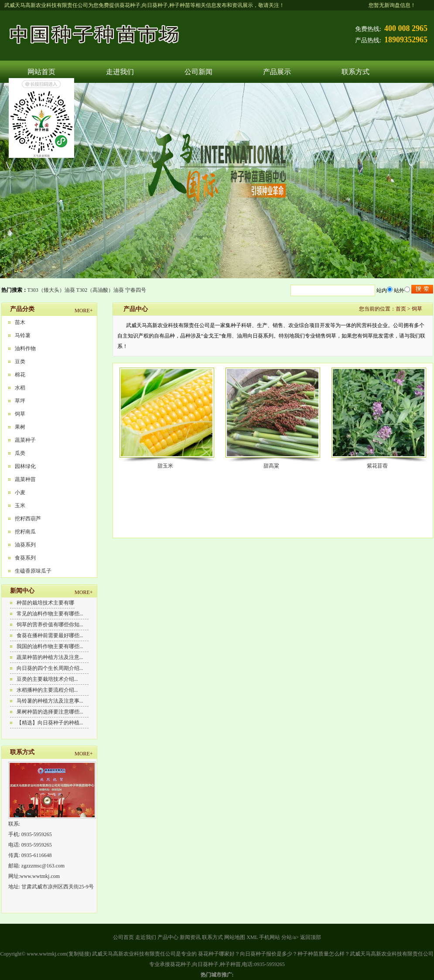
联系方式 (355, 72)
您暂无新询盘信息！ (392, 5)
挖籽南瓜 (25, 532)
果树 (20, 427)
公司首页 (123, 937)
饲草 (20, 414)
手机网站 (270, 937)
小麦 (20, 492)
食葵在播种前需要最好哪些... (50, 635)
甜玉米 (165, 466)
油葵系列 (25, 545)
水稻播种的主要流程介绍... (47, 690)
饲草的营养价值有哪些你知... (50, 625)
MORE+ (84, 311)
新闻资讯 (190, 937)
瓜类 (20, 453)
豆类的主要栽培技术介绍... (47, 679)
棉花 (20, 375)
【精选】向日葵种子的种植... (50, 723)
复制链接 (79, 954)
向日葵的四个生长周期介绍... (50, 668)
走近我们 (146, 937)
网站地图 (235, 937)
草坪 (20, 401)
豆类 (20, 362)
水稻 (20, 388)
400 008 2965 (406, 28)
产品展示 (277, 72)
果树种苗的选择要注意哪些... (50, 712)
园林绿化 (25, 466)
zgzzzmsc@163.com (43, 866)
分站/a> (290, 937)
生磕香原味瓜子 (33, 571)
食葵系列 (25, 558)
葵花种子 (130, 5)
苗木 (20, 322)
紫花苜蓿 (377, 466)
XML (252, 937)
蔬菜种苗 (25, 479)
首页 (401, 309)
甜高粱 (271, 466)
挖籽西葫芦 (28, 519)
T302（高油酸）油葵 (100, 290)
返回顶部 (311, 937)
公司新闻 (198, 72)
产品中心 (168, 937)
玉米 (20, 505)
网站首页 (41, 72)
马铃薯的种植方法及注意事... (50, 701)
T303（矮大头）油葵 (51, 290)
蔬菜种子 (25, 440)
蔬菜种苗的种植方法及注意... (50, 657)
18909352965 (406, 40)
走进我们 (120, 72)
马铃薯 (23, 335)
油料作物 (25, 348)
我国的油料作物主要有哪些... (50, 646)
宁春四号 (136, 290)
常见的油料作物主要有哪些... (50, 614)
